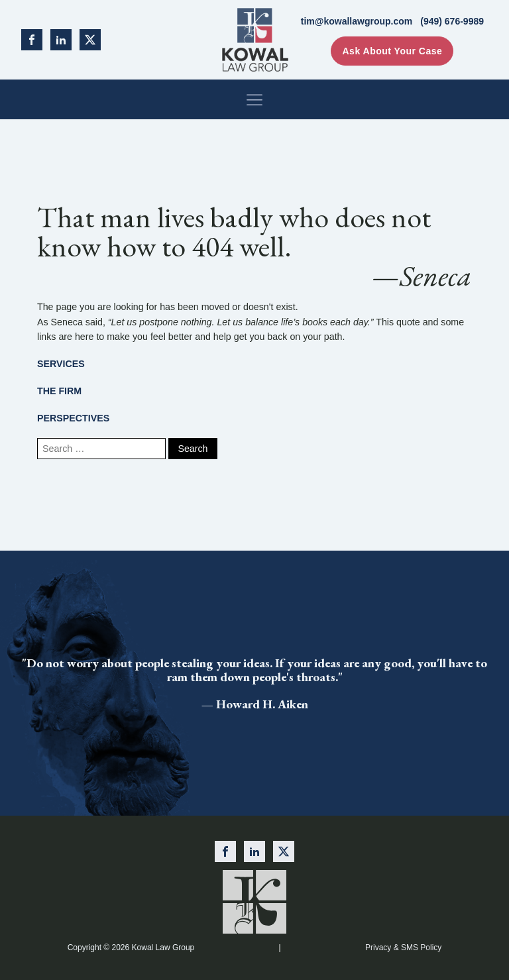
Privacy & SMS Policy (403, 948)
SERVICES (61, 364)
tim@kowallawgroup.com (357, 21)
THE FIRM (59, 391)
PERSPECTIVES (73, 418)
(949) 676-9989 (452, 21)
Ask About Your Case (392, 51)
